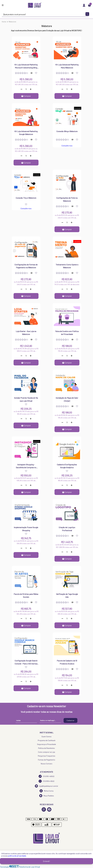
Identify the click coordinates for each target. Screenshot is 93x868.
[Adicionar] (31, 89)
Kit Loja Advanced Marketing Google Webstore (26, 133)
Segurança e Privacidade (46, 744)
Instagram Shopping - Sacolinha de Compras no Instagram (26, 466)
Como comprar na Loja (46, 752)
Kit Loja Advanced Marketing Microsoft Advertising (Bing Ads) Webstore (26, 66)
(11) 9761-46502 (46, 776)
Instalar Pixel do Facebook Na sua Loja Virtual (26, 399)
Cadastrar (70, 720)
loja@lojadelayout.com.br (46, 786)
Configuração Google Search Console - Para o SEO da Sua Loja (26, 662)
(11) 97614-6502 (46, 781)
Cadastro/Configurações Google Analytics (67, 466)
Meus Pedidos (47, 796)
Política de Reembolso (46, 748)
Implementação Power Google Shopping (26, 529)
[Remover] (21, 89)
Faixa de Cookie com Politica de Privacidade (67, 333)
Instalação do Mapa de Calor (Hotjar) (67, 399)
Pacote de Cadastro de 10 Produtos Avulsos (67, 662)
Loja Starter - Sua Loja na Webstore (26, 333)
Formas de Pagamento (47, 760)
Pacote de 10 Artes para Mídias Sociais (26, 595)
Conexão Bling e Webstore (67, 131)
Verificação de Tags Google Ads (67, 595)
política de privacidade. (17, 856)
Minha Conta (46, 791)
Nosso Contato (47, 764)
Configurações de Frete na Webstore (67, 199)
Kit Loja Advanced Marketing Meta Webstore (67, 66)
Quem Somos (46, 736)
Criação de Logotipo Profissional (67, 529)
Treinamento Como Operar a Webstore (67, 266)
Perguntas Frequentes (47, 756)
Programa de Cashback (47, 740)
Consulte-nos (67, 146)
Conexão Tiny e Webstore (26, 198)
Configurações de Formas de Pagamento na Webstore (26, 266)
